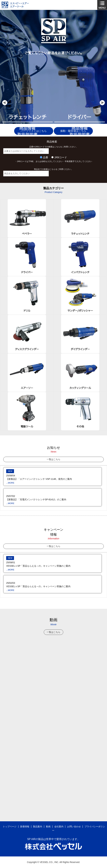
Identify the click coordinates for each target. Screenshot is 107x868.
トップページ (10, 827)
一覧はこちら (53, 459)
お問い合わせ (74, 827)
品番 (46, 157)
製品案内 (38, 827)
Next (102, 103)
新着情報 (25, 827)
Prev (5, 103)
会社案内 (59, 827)
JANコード (61, 157)
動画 (48, 827)
